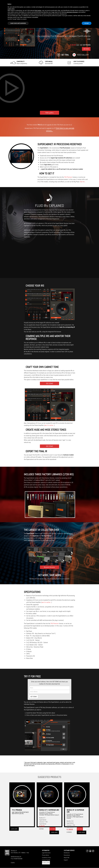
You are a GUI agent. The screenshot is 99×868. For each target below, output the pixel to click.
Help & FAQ (67, 858)
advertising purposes (72, 12)
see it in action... (49, 425)
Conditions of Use (46, 858)
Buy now (53, 829)
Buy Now (86, 49)
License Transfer (46, 860)
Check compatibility (22, 63)
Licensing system (79, 63)
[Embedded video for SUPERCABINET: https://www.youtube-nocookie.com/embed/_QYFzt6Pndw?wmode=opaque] (49, 88)
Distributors (67, 853)
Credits (13, 863)
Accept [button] (87, 23)
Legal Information (46, 853)
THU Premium (68, 177)
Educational (67, 855)
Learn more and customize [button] (18, 23)
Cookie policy (46, 863)
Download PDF (49, 63)
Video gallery (83, 55)
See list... (83, 182)
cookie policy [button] (11, 9)
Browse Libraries (49, 567)
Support (66, 860)
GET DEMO (34, 697)
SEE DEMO (49, 383)
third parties (38, 11)
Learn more (14, 829)
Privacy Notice (46, 855)
